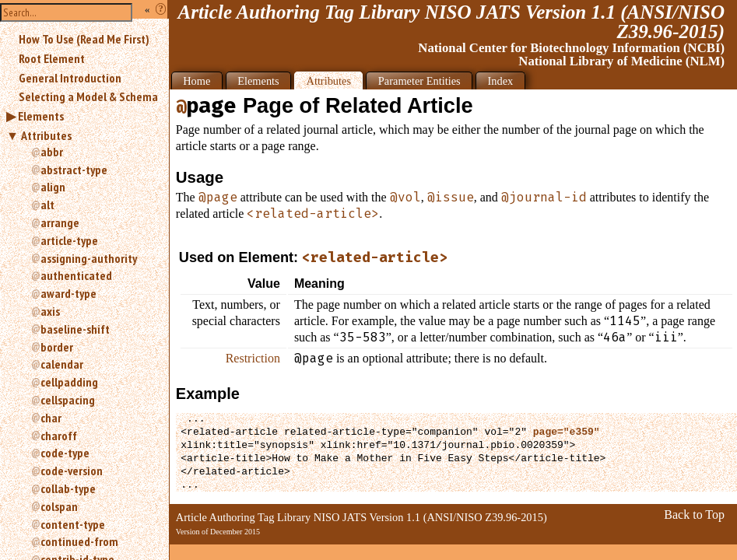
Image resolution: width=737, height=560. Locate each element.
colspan (59, 506)
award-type (68, 293)
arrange (60, 222)
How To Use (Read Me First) (84, 39)
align (53, 187)
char (51, 418)
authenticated (76, 275)
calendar (62, 364)
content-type (73, 524)
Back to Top (694, 514)
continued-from (79, 541)
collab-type (68, 488)
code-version (72, 471)
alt (47, 205)
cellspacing (68, 400)
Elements (41, 116)
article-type (69, 240)
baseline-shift (75, 329)
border (57, 347)
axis (50, 311)
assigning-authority (89, 258)
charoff (59, 436)
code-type (65, 453)
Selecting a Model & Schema (88, 96)
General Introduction (70, 78)
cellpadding (69, 382)
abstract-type (74, 170)
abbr (52, 152)
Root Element (52, 58)
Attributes (46, 135)
